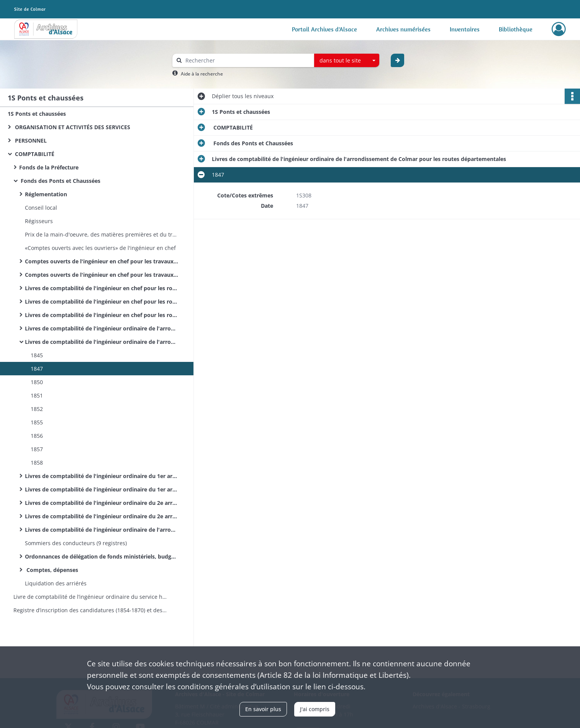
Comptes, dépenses (52, 570)
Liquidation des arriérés (56, 583)
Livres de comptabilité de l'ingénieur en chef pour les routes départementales (102, 315)
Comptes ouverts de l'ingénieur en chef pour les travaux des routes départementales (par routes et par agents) (102, 275)
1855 (37, 422)
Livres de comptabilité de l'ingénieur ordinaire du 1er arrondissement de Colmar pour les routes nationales (102, 476)
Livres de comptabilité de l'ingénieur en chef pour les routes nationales (102, 302)
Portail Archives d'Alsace (324, 29)
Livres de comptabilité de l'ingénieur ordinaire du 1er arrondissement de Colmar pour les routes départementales (102, 489)
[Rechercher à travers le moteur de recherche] (247, 60)
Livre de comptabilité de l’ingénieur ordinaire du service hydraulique (90, 597)
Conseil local (41, 208)
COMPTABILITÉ (34, 154)
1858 (37, 463)
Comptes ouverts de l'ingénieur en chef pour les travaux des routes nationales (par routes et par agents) (102, 261)
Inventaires (465, 29)
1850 (37, 382)
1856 (37, 436)
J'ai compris (315, 709)
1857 (37, 449)
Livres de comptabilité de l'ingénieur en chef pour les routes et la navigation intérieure (102, 288)
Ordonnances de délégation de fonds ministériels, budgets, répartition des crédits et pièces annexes (102, 556)
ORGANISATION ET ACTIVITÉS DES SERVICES (72, 127)
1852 (37, 409)
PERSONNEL (30, 141)
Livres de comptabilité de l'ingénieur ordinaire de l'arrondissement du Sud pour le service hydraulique (102, 530)
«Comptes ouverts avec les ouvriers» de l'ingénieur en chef (100, 248)
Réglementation (46, 194)
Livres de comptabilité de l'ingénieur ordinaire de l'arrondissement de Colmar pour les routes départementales (102, 342)
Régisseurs (39, 221)
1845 (37, 355)
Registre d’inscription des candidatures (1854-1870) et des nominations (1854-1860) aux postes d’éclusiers (90, 610)
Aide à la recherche (202, 74)
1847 (37, 369)
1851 (37, 395)
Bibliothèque (516, 29)
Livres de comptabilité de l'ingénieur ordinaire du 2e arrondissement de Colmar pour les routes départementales (102, 516)
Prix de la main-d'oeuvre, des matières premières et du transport (102, 234)
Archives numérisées (403, 29)
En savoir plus (263, 709)
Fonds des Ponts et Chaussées (60, 181)
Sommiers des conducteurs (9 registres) (77, 543)
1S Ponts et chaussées (37, 114)
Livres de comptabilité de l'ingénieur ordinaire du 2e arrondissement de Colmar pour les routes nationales (102, 503)
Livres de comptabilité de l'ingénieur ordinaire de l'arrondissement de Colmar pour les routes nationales (102, 328)
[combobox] (347, 61)
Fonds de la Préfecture (49, 167)
